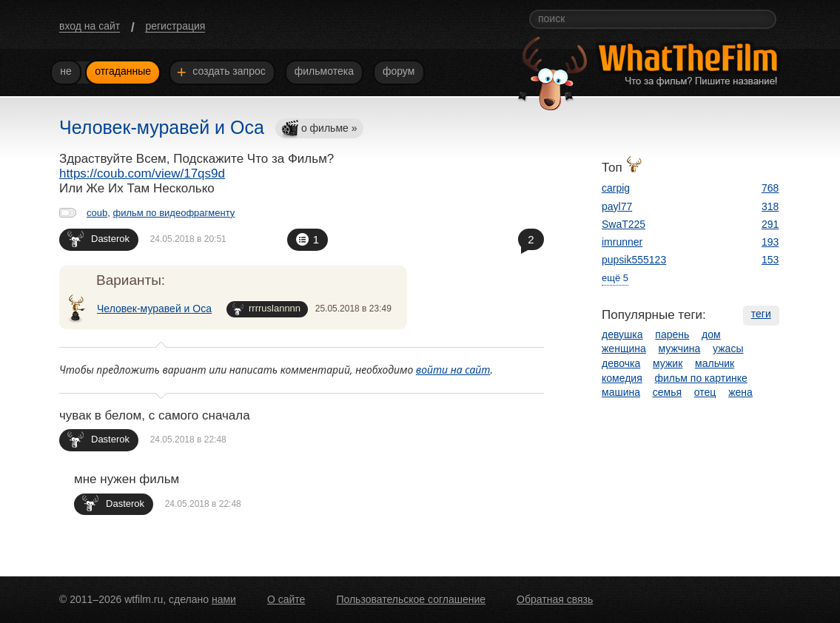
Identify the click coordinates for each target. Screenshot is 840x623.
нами (224, 599)
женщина (624, 348)
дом (711, 334)
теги (761, 314)
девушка (622, 334)
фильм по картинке (701, 378)
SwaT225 (624, 224)
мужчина (680, 348)
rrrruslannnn (266, 309)
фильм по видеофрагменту (174, 213)
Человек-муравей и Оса (154, 309)
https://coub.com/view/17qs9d (142, 174)
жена (740, 392)
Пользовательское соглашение (411, 599)
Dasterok (98, 239)
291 (770, 224)
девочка (621, 363)
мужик (668, 363)
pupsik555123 (634, 260)
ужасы (728, 348)
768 (770, 188)
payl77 (617, 206)
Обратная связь (555, 599)
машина (621, 392)
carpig (616, 188)
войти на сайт (453, 370)
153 (770, 260)
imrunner (622, 242)
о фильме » (319, 129)
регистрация (175, 26)
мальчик (715, 363)
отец (705, 392)
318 (770, 206)
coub (97, 213)
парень (672, 334)
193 (770, 242)
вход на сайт (90, 26)
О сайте (286, 599)
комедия (622, 378)
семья (667, 392)
